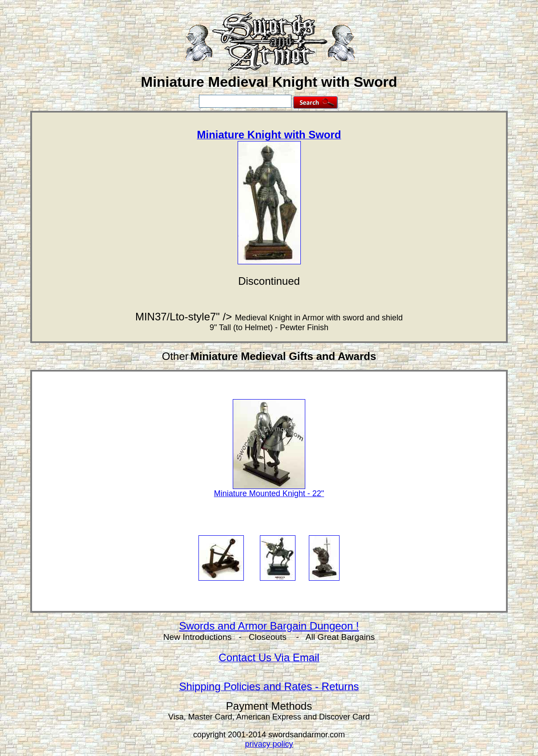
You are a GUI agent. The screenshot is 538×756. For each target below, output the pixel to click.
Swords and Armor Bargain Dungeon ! (269, 626)
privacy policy (269, 744)
